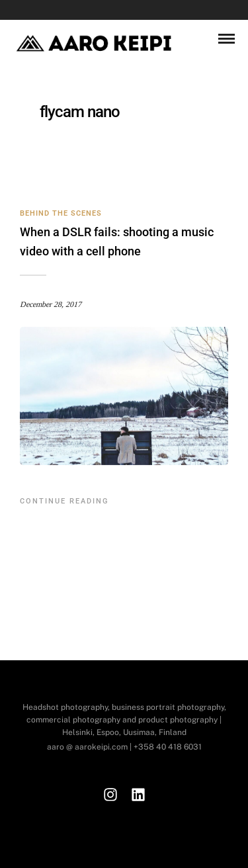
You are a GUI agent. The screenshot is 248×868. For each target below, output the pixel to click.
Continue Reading (64, 501)
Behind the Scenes (61, 213)
